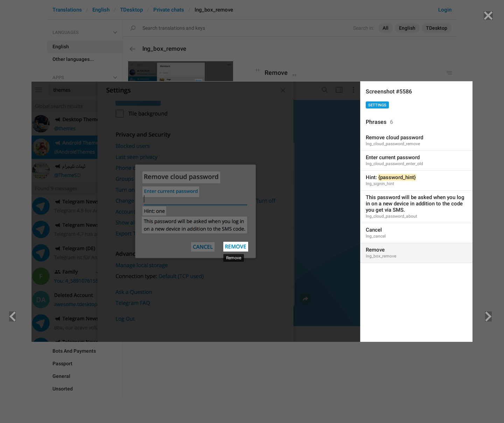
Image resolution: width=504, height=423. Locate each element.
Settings (377, 105)
